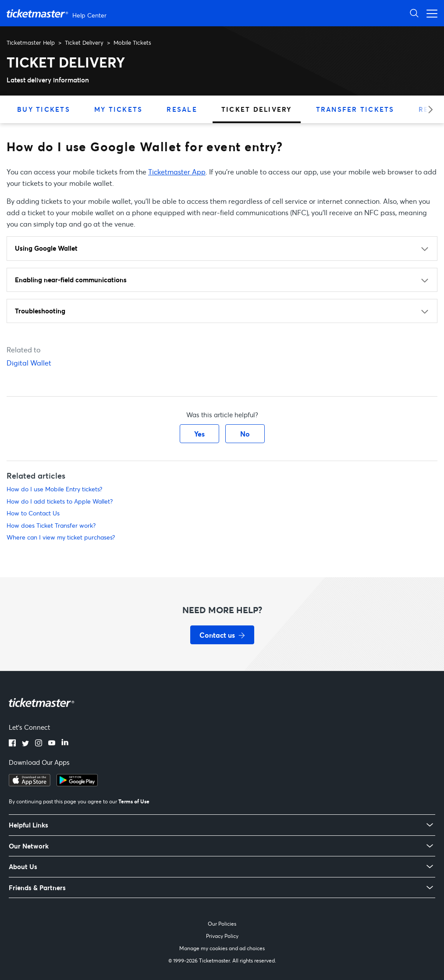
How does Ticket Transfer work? (51, 525)
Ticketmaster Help (31, 43)
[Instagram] (39, 744)
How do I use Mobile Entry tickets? (54, 489)
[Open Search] (414, 13)
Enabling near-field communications (71, 280)
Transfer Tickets (355, 109)
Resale (182, 109)
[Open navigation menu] (430, 13)
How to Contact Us (33, 513)
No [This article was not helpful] (245, 434)
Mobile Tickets (132, 43)
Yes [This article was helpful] (199, 434)
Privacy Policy (222, 936)
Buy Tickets (44, 109)
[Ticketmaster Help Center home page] (58, 13)
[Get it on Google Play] (77, 784)
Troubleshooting (40, 311)
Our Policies (222, 924)
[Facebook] (12, 744)
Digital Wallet (29, 363)
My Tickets (119, 109)
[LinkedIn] (65, 744)
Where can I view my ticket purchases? (61, 537)
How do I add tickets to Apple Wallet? (60, 501)
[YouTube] (52, 744)
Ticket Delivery (84, 43)
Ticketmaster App (177, 172)
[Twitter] (25, 744)
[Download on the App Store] (30, 784)
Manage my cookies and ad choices (222, 948)
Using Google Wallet (46, 248)
